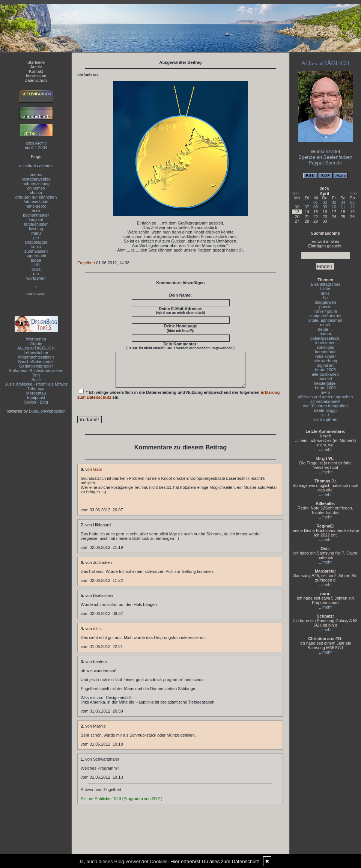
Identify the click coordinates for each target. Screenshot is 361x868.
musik (326, 325)
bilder (326, 289)
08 (316, 207)
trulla (36, 269)
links (325, 293)
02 (325, 202)
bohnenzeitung (36, 184)
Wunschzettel (325, 151)
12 (352, 207)
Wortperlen (36, 339)
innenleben (325, 343)
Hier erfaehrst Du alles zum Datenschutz (215, 861)
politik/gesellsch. (325, 338)
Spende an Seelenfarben (325, 157)
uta (36, 274)
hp (325, 298)
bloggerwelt (325, 302)
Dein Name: (181, 295)
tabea (36, 260)
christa (36, 193)
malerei (325, 379)
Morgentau (36, 393)
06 (297, 207)
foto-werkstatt (36, 202)
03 (334, 202)
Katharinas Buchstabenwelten (36, 371)
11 (343, 207)
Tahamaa (36, 389)
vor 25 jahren (325, 419)
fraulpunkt (36, 398)
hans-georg (36, 206)
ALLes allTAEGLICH (36, 348)
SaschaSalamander (36, 362)
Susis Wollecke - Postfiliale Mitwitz (36, 384)
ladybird (36, 220)
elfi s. (98, 635)
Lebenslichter (36, 353)
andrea (36, 175)
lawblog (36, 229)
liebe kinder (325, 356)
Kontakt (36, 71)
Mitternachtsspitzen (36, 357)
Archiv (36, 67)
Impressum (36, 76)
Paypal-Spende (326, 163)
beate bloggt (326, 410)
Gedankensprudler (36, 366)
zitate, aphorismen (325, 320)
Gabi (97, 476)
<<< (295, 193)
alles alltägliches (325, 284)
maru (36, 233)
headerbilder (325, 383)
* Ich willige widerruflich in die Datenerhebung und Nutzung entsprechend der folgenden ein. (179, 401)
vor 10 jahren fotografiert (325, 406)
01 (316, 202)
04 (343, 202)
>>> (354, 193)
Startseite (36, 62)
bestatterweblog (36, 179)
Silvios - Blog (36, 402)
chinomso (36, 188)
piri (36, 238)
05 (352, 202)
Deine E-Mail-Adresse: (181, 310)
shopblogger (36, 242)
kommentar (325, 352)
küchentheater (36, 215)
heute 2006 (325, 388)
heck (36, 211)
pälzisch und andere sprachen (326, 397)
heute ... (325, 329)
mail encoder (36, 294)
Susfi (36, 380)
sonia (36, 247)
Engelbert (86, 263)
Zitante (36, 344)
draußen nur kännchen (36, 197)
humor (325, 334)
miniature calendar (36, 166)
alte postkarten (325, 374)
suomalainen (36, 251)
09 (325, 207)
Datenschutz (36, 80)
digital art (326, 365)
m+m (326, 392)
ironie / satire (326, 311)
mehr (327, 449)
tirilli (36, 265)
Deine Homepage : (180, 328)
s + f (325, 415)
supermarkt (36, 256)
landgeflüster (36, 224)
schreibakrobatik (325, 401)
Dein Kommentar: (180, 346)
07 (307, 207)
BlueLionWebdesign (47, 411)
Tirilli (36, 375)
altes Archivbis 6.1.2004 (36, 145)
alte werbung (326, 361)
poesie (325, 307)
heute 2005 (325, 370)
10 (334, 207)
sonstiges (325, 347)
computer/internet (325, 316)
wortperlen (36, 278)
